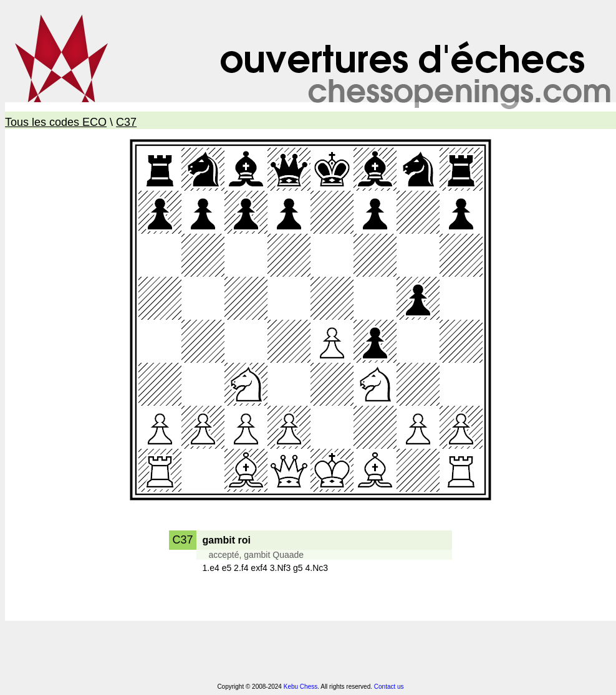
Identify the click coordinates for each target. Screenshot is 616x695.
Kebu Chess (301, 687)
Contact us (389, 687)
